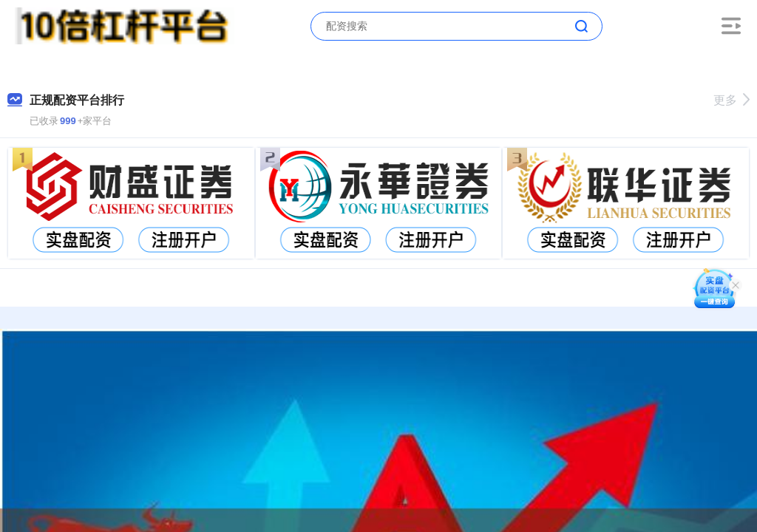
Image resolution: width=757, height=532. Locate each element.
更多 (731, 100)
